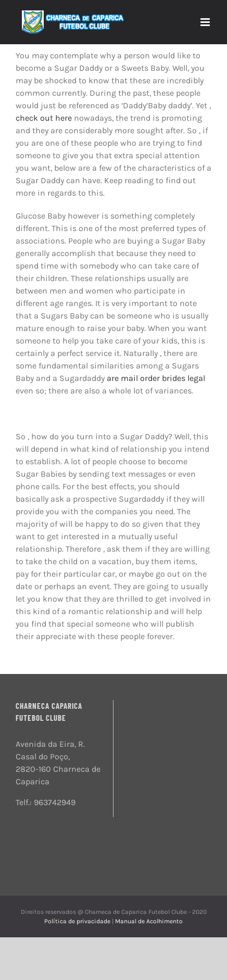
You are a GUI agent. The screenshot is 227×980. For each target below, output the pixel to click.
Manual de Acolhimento (149, 921)
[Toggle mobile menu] (206, 22)
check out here (44, 118)
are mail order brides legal (156, 378)
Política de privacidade (78, 921)
